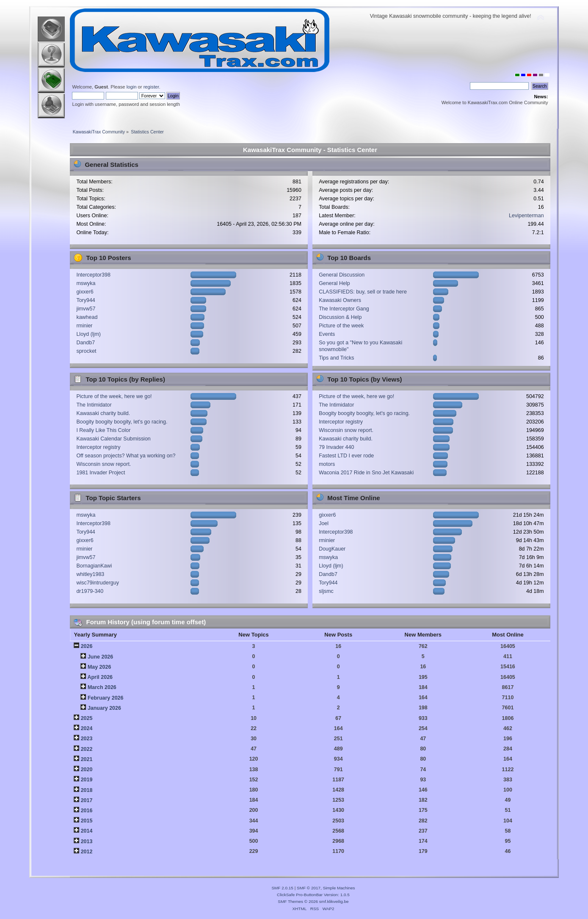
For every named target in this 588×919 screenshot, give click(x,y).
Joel (324, 523)
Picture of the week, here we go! (114, 396)
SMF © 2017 (309, 888)
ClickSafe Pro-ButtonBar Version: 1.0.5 (313, 895)
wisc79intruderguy (98, 583)
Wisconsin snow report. (104, 464)
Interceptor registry (98, 447)
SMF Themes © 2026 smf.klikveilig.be (313, 901)
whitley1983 (90, 574)
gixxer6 (85, 292)
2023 (87, 739)
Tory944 (86, 300)
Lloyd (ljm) (88, 334)
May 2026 (99, 667)
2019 (87, 780)
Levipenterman (526, 216)
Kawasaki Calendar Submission (113, 439)
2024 (87, 728)
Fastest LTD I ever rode (346, 456)
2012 (87, 852)
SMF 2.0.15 (282, 888)
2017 (87, 800)
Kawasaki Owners (340, 300)
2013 (87, 841)
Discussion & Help (340, 317)
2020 (87, 770)
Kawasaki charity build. (103, 413)
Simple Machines (339, 888)
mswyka (86, 283)
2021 (87, 759)
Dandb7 (86, 343)
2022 (87, 749)
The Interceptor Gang (344, 309)
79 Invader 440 (336, 447)
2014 (87, 831)
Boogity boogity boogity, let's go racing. (122, 422)
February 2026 (106, 698)
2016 (87, 811)
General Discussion (342, 275)
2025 (87, 718)
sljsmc (326, 591)
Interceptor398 (93, 275)
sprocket (86, 351)
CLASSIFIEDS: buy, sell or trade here (363, 292)
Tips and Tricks (336, 358)
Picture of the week (341, 326)
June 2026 (100, 657)
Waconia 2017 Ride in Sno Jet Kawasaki (366, 473)
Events (327, 334)
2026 (87, 646)
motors (327, 464)
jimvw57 (86, 309)
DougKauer (332, 549)
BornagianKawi (94, 566)
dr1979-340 (90, 591)
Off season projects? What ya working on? (126, 456)
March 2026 (102, 687)
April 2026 (100, 677)
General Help (334, 283)
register (151, 87)
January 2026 (104, 708)
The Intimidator (94, 405)
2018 (87, 790)
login (132, 87)
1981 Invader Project (101, 473)
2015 (87, 821)
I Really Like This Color (103, 430)
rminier (84, 326)
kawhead (87, 317)
